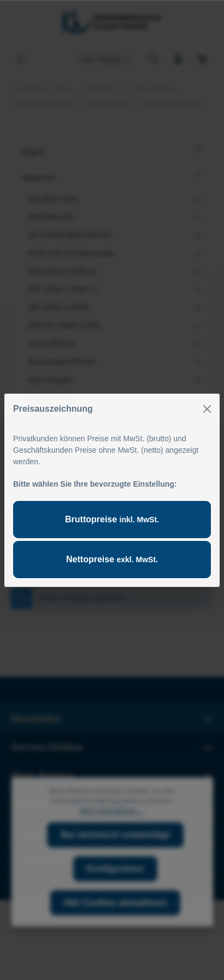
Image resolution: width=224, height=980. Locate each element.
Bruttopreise (112, 519)
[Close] (207, 409)
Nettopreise (112, 559)
